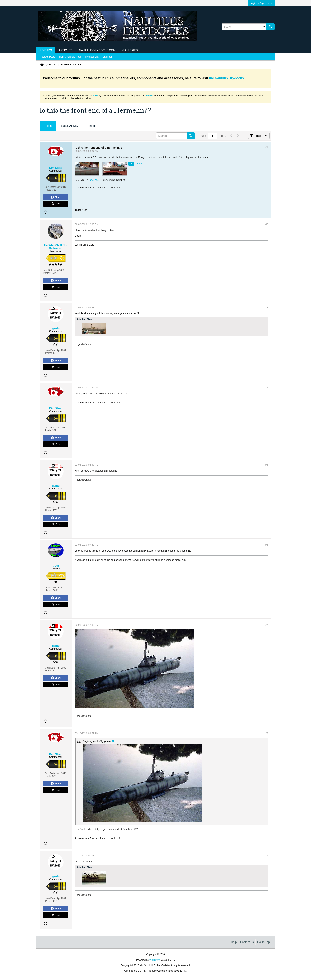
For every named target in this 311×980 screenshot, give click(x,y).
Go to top (263, 942)
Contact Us (247, 942)
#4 (267, 388)
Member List (92, 57)
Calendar (107, 57)
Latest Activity (70, 126)
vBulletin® (155, 960)
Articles (65, 50)
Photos (92, 126)
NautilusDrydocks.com (97, 50)
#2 (267, 224)
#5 (267, 465)
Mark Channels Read (70, 57)
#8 (267, 733)
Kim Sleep (96, 180)
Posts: (48, 190)
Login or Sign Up (261, 3)
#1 (267, 147)
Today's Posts (48, 57)
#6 (267, 545)
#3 (267, 308)
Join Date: (50, 187)
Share (56, 197)
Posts (48, 126)
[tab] (48, 126)
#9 (267, 856)
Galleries (130, 50)
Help (234, 942)
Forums (46, 50)
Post (56, 204)
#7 (267, 625)
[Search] (244, 27)
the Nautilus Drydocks (226, 78)
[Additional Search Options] (264, 27)
